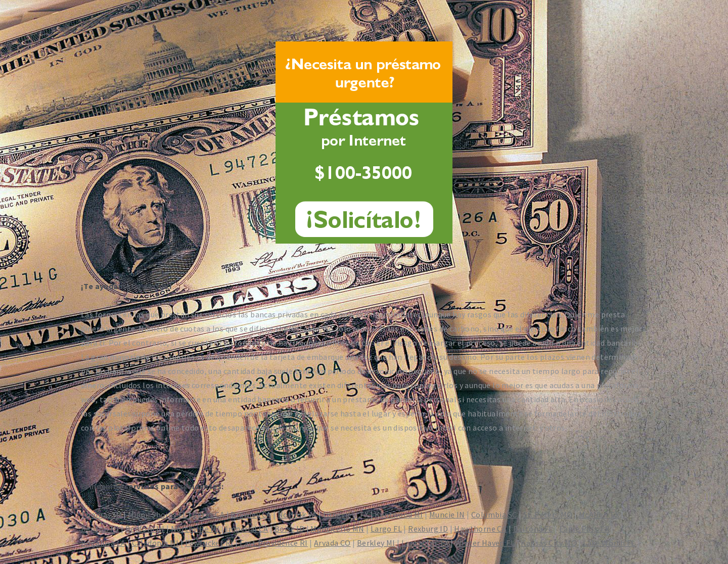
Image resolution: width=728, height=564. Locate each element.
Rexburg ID (428, 529)
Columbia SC (494, 514)
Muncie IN (447, 514)
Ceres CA (209, 514)
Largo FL (386, 529)
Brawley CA (251, 514)
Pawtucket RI (209, 543)
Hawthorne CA (480, 529)
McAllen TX (599, 514)
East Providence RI (274, 543)
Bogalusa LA (103, 543)
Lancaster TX (425, 543)
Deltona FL (533, 529)
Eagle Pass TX (584, 529)
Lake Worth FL (609, 543)
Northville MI (195, 529)
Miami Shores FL (157, 514)
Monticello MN (337, 529)
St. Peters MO (548, 514)
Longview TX (346, 514)
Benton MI (100, 529)
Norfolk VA (297, 514)
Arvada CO (332, 543)
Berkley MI (376, 543)
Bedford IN (145, 529)
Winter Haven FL (485, 543)
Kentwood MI (399, 514)
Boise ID (289, 529)
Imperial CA (247, 529)
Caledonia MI (155, 543)
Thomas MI (101, 514)
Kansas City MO (549, 543)
